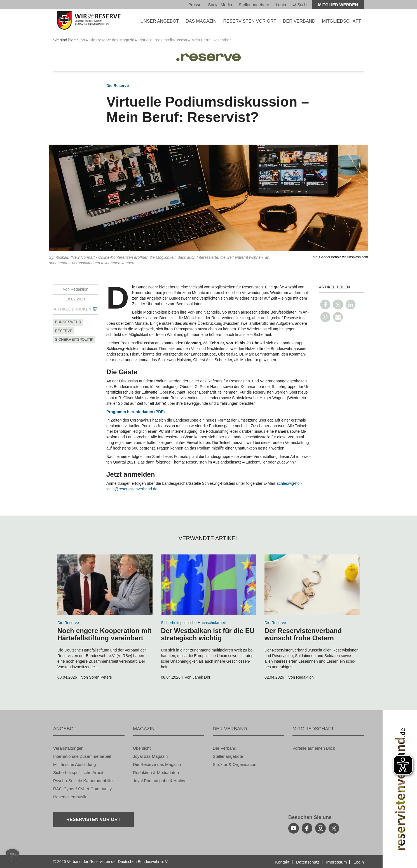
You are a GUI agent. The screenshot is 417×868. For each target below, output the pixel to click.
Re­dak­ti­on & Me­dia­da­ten (156, 772)
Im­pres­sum (336, 862)
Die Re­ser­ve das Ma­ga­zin (112, 40)
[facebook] (307, 828)
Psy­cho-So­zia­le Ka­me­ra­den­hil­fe (83, 781)
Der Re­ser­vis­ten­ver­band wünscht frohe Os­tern (303, 634)
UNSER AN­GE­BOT (160, 21)
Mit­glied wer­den (338, 5)
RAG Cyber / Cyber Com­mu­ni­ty (82, 789)
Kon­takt (282, 862)
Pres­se (195, 5)
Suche (301, 5)
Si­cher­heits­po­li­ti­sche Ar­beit (78, 772)
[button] (325, 304)
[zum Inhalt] (105, 585)
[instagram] (320, 828)
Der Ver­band (224, 748)
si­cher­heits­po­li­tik (74, 339)
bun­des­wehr (68, 322)
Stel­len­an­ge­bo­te (254, 5)
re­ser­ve (64, 331)
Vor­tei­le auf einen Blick (314, 748)
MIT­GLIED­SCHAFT (341, 21)
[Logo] (208, 55)
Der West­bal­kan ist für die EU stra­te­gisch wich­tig (208, 634)
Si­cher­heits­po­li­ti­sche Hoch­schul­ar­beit (193, 623)
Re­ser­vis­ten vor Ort (250, 21)
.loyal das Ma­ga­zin (150, 756)
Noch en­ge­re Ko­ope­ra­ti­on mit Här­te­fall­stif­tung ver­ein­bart (104, 634)
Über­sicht (142, 748)
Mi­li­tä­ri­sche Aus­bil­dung (75, 764)
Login (281, 5)
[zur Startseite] (89, 20)
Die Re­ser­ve (118, 86)
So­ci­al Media (220, 5)
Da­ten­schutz (308, 862)
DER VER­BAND (299, 21)
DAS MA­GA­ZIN (201, 21)
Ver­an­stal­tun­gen (68, 748)
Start (81, 40)
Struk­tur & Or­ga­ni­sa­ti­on (235, 764)
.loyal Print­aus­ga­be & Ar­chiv (159, 781)
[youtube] (294, 828)
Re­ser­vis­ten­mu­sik (70, 797)
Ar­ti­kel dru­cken (72, 309)
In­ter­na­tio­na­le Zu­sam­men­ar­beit (82, 756)
